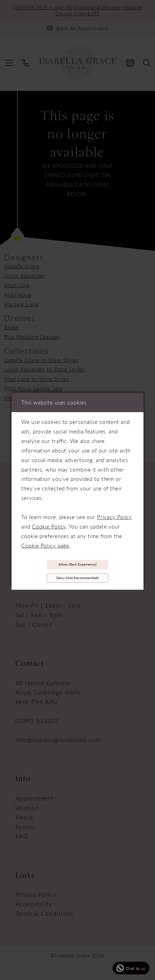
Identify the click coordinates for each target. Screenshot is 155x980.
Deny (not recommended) (78, 579)
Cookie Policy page (45, 543)
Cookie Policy (49, 524)
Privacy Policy (114, 515)
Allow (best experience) (78, 563)
